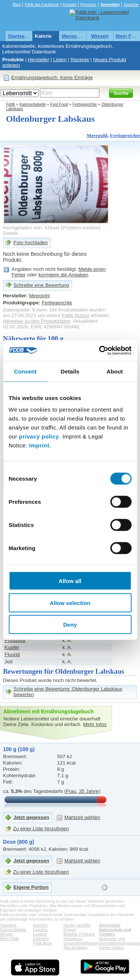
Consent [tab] (25, 371)
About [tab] (115, 371)
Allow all (70, 581)
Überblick (8, 925)
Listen (60, 60)
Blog (17, 4)
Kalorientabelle (53, 36)
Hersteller (39, 60)
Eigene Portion (31, 887)
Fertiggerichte (85, 104)
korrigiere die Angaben (63, 275)
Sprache (131, 4)
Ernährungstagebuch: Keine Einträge (52, 77)
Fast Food (59, 104)
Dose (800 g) (18, 842)
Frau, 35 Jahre (82, 791)
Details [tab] (70, 371)
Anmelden (110, 4)
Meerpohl (97, 135)
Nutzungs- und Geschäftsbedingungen (119, 941)
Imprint (39, 445)
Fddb (10, 104)
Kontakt (69, 4)
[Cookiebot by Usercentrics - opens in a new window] (100, 351)
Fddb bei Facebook (42, 4)
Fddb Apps (42, 943)
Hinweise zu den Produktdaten (37, 321)
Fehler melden (112, 948)
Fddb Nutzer (76, 315)
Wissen (100, 36)
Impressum (110, 925)
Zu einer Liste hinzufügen (41, 829)
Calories (40, 930)
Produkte (13, 60)
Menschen (74, 36)
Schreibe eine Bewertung (41, 285)
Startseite (19, 36)
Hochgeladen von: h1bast (31, 228)
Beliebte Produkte (79, 934)
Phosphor (15, 640)
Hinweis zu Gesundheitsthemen (81, 941)
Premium (88, 4)
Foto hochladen (31, 243)
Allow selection (70, 603)
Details (11, 233)
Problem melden (80, 228)
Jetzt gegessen (31, 817)
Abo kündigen (76, 948)
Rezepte (80, 60)
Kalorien (40, 925)
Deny (70, 625)
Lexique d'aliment (41, 936)
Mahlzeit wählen (83, 817)
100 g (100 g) (19, 749)
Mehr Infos (95, 724)
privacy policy (39, 436)
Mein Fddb (9, 939)
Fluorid (12, 655)
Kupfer (12, 647)
